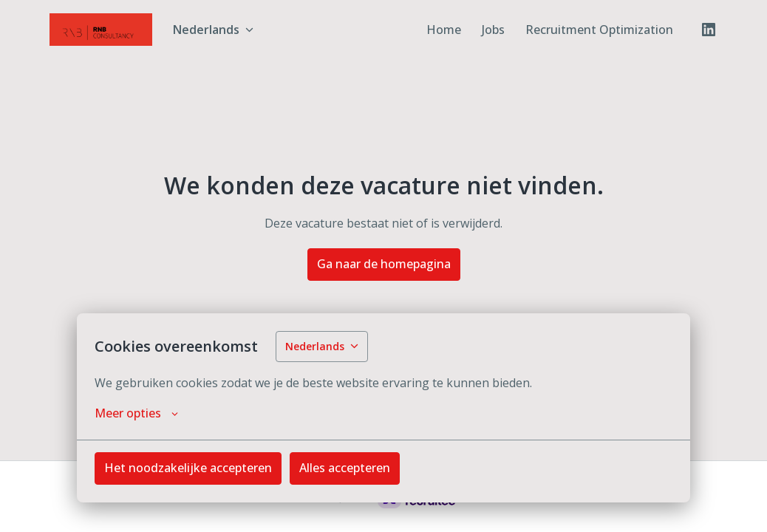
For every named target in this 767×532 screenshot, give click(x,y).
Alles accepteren (345, 468)
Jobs (493, 30)
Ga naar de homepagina (384, 264)
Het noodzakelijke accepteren (188, 468)
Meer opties (136, 413)
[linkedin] (709, 30)
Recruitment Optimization (599, 30)
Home (444, 30)
